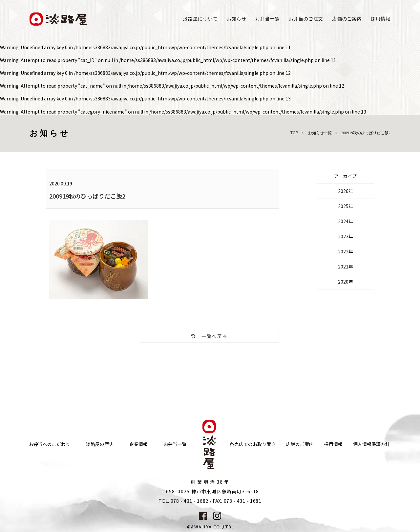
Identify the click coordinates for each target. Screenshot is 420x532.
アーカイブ (345, 176)
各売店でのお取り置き (253, 432)
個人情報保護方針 (371, 432)
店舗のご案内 (300, 432)
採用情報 (381, 19)
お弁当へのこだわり (50, 432)
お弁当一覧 (268, 19)
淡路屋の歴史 (100, 432)
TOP (294, 132)
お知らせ (237, 19)
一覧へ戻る (163, 336)
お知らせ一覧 (320, 133)
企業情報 (138, 432)
